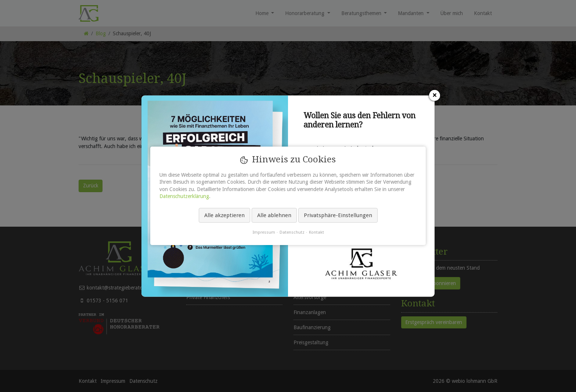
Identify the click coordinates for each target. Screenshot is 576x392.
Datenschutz (292, 233)
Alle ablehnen (274, 215)
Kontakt (316, 233)
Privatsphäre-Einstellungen (338, 215)
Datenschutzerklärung (184, 197)
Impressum (264, 233)
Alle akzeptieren (224, 215)
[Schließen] (435, 95)
